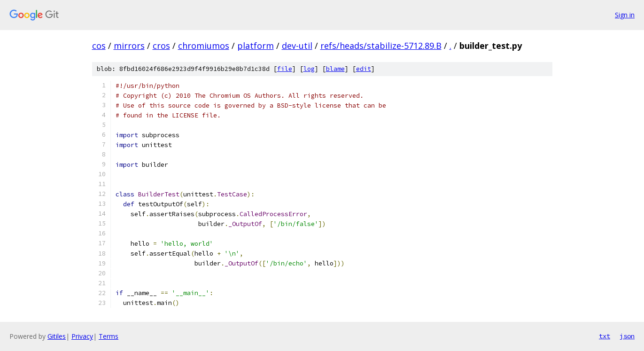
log (309, 69)
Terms (109, 336)
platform (256, 46)
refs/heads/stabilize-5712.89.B (381, 46)
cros (161, 46)
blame (335, 69)
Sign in (625, 15)
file (285, 69)
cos (99, 46)
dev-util (297, 46)
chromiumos (204, 46)
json (627, 336)
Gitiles (57, 336)
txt (605, 336)
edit (364, 69)
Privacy (82, 336)
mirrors (129, 46)
